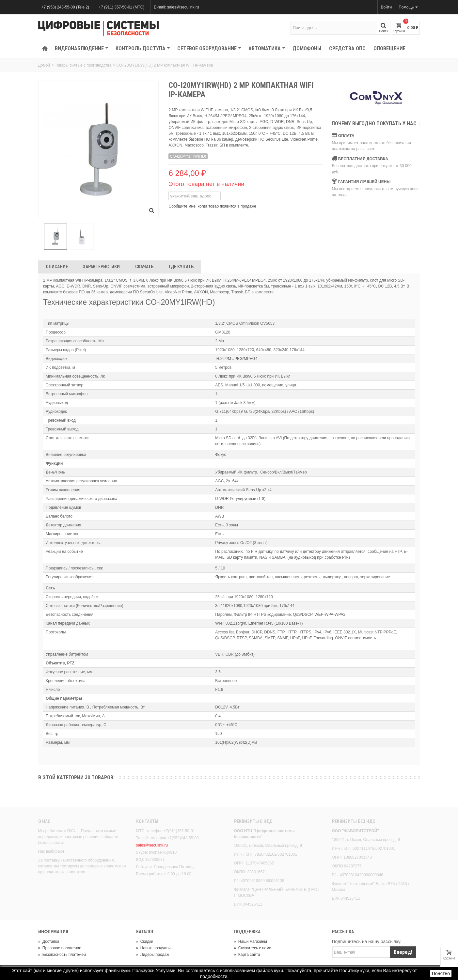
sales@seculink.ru (152, 846)
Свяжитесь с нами (253, 949)
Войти (387, 7)
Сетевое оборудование (209, 48)
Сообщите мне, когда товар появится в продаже (212, 206)
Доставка (49, 942)
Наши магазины (251, 942)
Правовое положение (60, 949)
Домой (44, 65)
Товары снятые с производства (83, 65)
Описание (57, 268)
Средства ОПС (347, 48)
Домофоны (307, 48)
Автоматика (267, 48)
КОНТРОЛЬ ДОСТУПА (143, 48)
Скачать (144, 268)
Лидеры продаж (153, 956)
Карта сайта (247, 956)
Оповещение (389, 48)
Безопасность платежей (62, 956)
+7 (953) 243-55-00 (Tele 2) (65, 7)
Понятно (441, 973)
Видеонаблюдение (82, 48)
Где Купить (181, 268)
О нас (44, 822)
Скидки (145, 942)
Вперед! (403, 953)
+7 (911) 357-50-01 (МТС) (121, 7)
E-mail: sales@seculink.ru (176, 7)
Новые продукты (153, 949)
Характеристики (101, 268)
